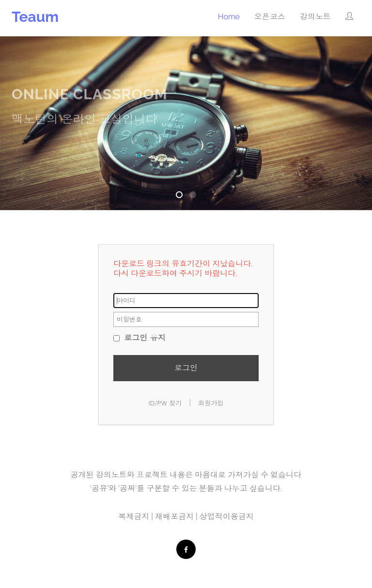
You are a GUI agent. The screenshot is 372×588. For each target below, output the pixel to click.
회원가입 (211, 403)
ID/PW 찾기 (165, 403)
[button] (349, 17)
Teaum (35, 17)
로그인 (186, 367)
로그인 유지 (139, 337)
